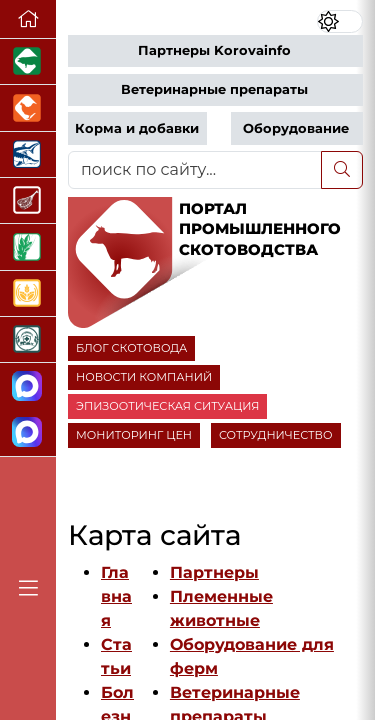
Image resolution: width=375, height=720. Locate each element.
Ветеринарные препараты (214, 89)
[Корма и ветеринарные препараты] (28, 340)
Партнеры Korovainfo (214, 50)
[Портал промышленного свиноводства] (28, 62)
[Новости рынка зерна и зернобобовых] (28, 247)
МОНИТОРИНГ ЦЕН (134, 435)
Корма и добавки (137, 128)
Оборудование (296, 128)
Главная (116, 596)
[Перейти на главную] (28, 19)
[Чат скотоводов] (28, 433)
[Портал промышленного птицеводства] (28, 108)
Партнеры (214, 572)
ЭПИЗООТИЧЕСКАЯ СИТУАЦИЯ (167, 406)
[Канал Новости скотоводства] (28, 386)
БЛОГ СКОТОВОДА (131, 348)
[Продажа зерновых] (28, 294)
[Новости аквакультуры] (28, 155)
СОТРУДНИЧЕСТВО (276, 435)
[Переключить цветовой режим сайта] (340, 21)
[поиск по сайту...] (195, 170)
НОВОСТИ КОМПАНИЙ (144, 377)
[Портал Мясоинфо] (28, 201)
